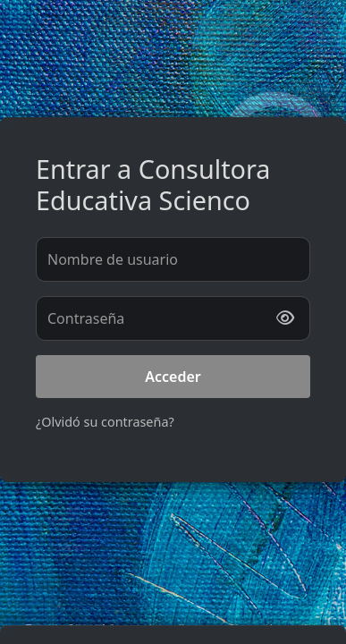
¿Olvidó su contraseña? (105, 422)
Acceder (173, 377)
